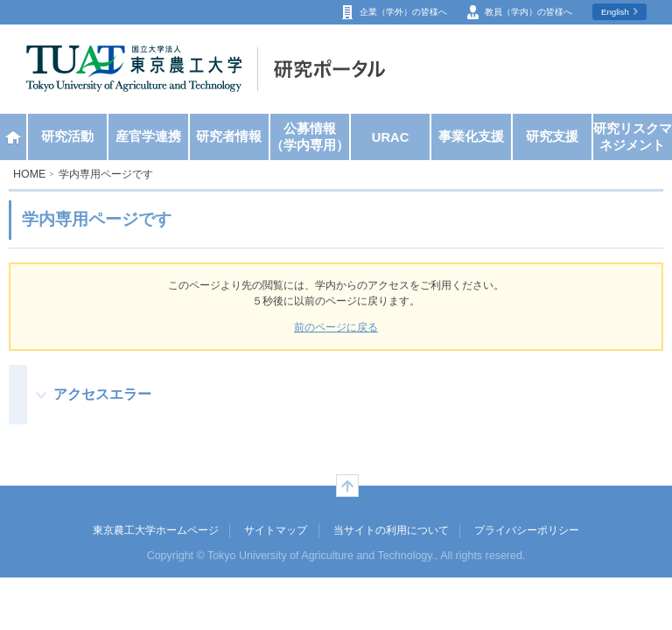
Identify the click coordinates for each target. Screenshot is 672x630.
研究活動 (67, 136)
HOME (29, 174)
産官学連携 (148, 136)
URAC (391, 137)
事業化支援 (471, 136)
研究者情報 (229, 136)
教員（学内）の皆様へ (528, 12)
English (615, 12)
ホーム (13, 137)
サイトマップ (276, 530)
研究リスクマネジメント (633, 137)
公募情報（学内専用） (310, 137)
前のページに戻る (336, 327)
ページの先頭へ (347, 486)
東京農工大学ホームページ (156, 530)
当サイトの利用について (391, 530)
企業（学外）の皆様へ (403, 12)
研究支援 (552, 136)
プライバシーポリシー (527, 530)
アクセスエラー (102, 394)
